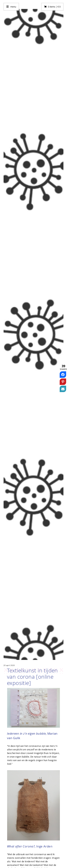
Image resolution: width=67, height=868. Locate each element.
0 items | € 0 (54, 7)
